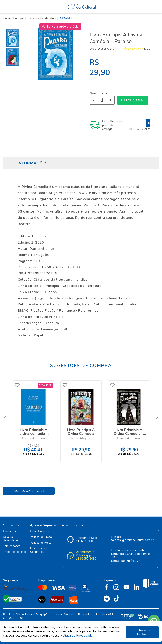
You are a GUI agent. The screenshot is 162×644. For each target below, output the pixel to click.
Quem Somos (12, 528)
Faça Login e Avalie (29, 488)
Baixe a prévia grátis (63, 27)
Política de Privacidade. (77, 636)
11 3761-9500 (85, 538)
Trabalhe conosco (15, 549)
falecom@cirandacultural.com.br (132, 537)
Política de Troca (41, 534)
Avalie (147, 49)
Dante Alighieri (34, 438)
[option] (13, 38)
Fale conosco (12, 543)
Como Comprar (40, 528)
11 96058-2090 (86, 556)
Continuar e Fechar (142, 632)
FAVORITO (18, 385)
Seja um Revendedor (11, 536)
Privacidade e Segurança (39, 547)
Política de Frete (41, 540)
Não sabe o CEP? (140, 129)
